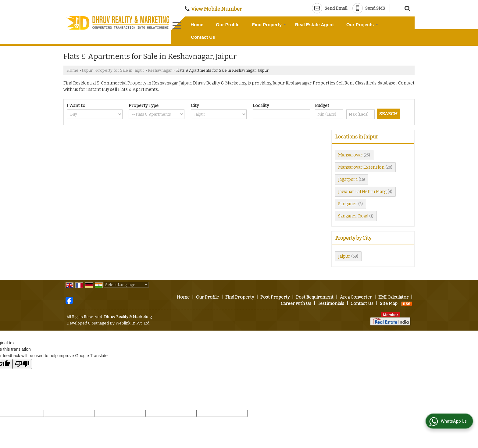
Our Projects (362, 25)
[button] (216, 9)
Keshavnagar (160, 70)
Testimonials (331, 304)
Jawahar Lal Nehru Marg (362, 192)
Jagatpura (348, 179)
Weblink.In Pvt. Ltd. (133, 323)
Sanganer (348, 204)
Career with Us (296, 304)
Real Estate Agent (314, 25)
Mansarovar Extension (361, 167)
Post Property (275, 297)
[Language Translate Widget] (126, 285)
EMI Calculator (393, 297)
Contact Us (203, 37)
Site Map (389, 304)
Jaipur (87, 70)
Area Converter (356, 297)
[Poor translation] (22, 364)
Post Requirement (315, 297)
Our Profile (228, 25)
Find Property (269, 25)
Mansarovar (350, 155)
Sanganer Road (353, 216)
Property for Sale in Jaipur (120, 70)
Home (197, 25)
